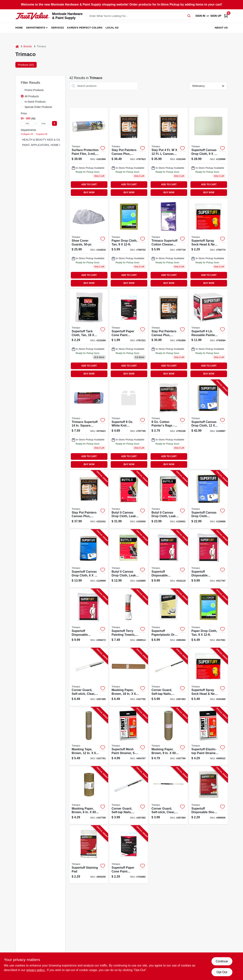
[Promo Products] (22, 90)
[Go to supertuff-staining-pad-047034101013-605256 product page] (89, 855)
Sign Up (216, 16)
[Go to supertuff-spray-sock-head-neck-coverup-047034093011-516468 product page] (208, 243)
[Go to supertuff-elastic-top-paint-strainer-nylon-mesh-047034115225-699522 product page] (208, 736)
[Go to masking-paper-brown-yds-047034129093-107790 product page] (168, 736)
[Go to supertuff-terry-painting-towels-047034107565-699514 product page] (129, 618)
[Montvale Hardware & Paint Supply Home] (32, 16)
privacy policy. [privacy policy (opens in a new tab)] (36, 970)
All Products (32, 96)
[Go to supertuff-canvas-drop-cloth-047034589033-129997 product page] (208, 424)
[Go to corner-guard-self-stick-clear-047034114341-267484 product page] (168, 795)
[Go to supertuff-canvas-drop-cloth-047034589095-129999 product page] (89, 558)
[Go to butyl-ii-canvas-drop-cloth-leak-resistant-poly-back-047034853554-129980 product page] (129, 558)
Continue (222, 961)
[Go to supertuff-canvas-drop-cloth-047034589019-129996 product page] (208, 153)
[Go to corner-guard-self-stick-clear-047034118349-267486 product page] (89, 677)
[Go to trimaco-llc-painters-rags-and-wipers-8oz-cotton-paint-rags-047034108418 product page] (168, 424)
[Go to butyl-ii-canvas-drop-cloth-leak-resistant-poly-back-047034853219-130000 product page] (129, 499)
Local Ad (112, 28)
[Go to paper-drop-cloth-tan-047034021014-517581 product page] (129, 243)
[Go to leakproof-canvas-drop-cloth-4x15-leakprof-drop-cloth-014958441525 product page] (168, 334)
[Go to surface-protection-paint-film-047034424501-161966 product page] (89, 153)
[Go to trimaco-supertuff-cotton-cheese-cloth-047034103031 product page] (168, 243)
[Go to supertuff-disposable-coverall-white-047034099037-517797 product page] (208, 558)
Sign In (200, 16)
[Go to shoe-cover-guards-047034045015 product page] (89, 243)
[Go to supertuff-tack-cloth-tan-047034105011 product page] (89, 334)
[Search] (189, 16)
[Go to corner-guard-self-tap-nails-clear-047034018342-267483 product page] (168, 677)
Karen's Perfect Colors (85, 28)
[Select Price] (54, 123)
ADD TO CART (89, 184)
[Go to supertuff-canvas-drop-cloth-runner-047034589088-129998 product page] (208, 499)
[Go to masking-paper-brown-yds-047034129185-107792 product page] (129, 677)
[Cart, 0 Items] (226, 16)
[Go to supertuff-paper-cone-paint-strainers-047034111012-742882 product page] (129, 334)
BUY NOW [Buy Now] (89, 192)
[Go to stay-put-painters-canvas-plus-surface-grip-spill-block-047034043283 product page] (168, 153)
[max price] (43, 123)
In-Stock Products (35, 102)
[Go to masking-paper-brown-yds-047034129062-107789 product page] (89, 795)
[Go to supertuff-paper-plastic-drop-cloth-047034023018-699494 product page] (168, 618)
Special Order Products (38, 107)
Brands (28, 46)
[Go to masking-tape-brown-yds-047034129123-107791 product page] (89, 736)
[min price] (28, 123)
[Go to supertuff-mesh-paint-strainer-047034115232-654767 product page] (129, 736)
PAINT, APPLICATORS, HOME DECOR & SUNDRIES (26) (57, 145)
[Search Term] (140, 16)
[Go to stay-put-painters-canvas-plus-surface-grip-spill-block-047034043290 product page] (129, 153)
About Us (221, 28)
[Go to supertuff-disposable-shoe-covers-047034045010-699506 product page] (208, 795)
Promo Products (34, 90)
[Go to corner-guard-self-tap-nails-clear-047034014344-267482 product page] (129, 795)
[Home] (17, 46)
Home (19, 28)
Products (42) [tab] (26, 65)
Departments (36, 28)
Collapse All (27, 134)
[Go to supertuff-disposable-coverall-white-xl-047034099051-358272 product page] (89, 618)
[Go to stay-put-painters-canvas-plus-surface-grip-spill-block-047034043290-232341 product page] (89, 499)
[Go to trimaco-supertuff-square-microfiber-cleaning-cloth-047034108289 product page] (89, 424)
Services (58, 28)
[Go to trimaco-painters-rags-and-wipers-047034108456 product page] (208, 334)
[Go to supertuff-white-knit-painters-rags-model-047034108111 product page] (129, 424)
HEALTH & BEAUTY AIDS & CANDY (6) (46, 140)
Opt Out (222, 972)
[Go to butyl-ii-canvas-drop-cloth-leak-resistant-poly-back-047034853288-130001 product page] (168, 499)
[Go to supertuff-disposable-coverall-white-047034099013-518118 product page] (168, 558)
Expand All (42, 134)
